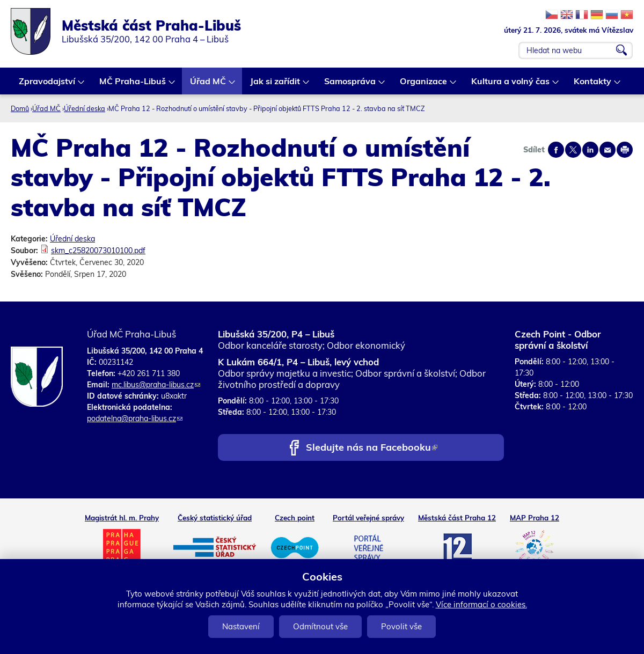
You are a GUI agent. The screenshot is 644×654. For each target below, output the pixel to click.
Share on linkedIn (590, 150)
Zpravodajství (47, 85)
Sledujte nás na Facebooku (372, 448)
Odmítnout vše (320, 626)
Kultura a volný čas (511, 85)
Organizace (424, 85)
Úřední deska (85, 108)
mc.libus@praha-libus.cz (156, 385)
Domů (20, 108)
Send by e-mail (608, 150)
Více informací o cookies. (481, 604)
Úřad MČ (208, 85)
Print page (625, 150)
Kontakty (593, 85)
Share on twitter (573, 150)
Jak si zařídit (276, 85)
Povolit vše (401, 626)
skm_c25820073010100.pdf (98, 251)
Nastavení (241, 626)
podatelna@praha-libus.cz (135, 418)
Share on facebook (556, 150)
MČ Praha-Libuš (133, 85)
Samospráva (350, 85)
